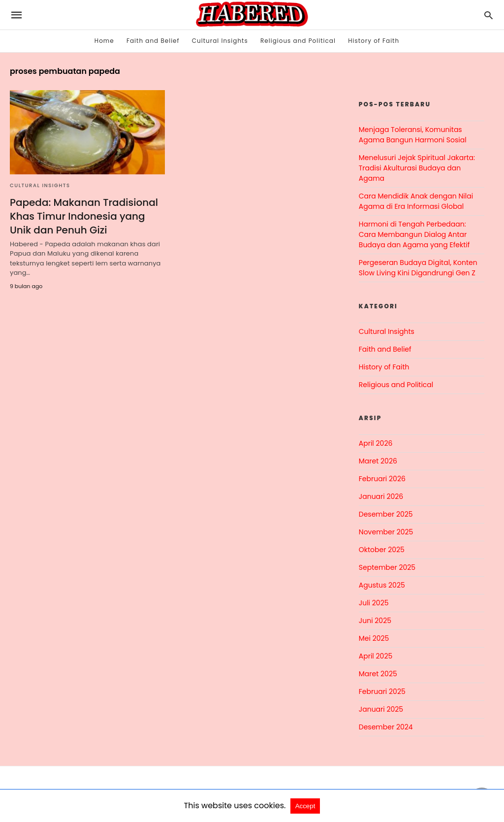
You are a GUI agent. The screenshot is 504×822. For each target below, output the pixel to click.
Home (104, 41)
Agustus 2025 (382, 585)
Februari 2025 (382, 691)
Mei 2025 (374, 638)
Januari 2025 (381, 709)
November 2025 (386, 532)
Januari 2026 (381, 496)
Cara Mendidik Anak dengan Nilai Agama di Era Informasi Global (416, 201)
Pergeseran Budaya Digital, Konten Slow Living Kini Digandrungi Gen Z (418, 268)
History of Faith (374, 41)
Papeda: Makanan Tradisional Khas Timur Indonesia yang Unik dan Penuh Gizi (84, 216)
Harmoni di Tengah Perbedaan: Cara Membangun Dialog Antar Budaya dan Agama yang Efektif (414, 234)
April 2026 (376, 443)
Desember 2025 (386, 514)
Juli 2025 (374, 603)
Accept (305, 806)
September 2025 (387, 567)
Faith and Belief (153, 41)
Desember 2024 (386, 727)
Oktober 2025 (382, 550)
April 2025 (376, 656)
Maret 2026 (378, 461)
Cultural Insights (220, 41)
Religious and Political (298, 41)
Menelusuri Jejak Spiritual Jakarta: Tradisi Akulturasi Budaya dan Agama (417, 168)
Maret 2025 (378, 674)
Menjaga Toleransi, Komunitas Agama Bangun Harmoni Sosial (413, 135)
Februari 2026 (382, 479)
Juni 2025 (375, 621)
